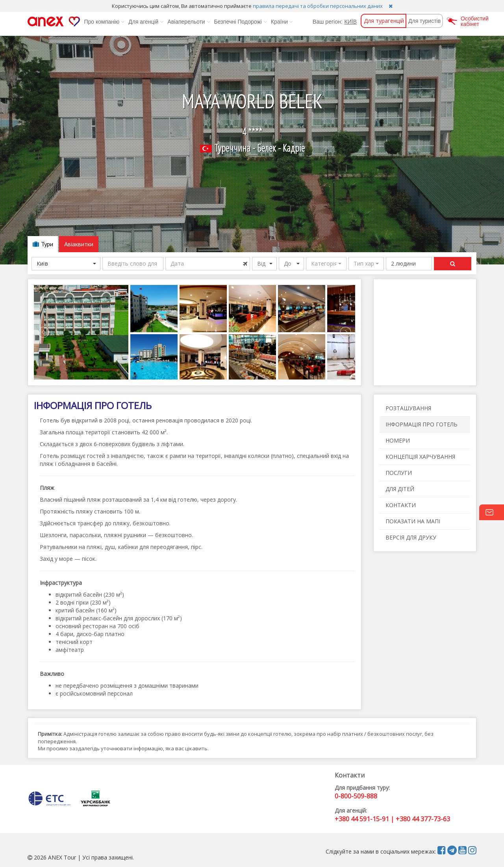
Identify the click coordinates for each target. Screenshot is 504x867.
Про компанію (104, 22)
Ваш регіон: (327, 22)
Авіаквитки (79, 244)
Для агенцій (146, 22)
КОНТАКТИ (401, 505)
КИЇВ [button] (351, 22)
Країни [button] (282, 22)
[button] (326, 264)
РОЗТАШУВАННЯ (408, 408)
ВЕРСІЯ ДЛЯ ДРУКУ (411, 537)
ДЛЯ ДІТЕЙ (400, 489)
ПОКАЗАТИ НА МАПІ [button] (413, 521)
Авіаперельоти (189, 22)
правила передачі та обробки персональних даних (318, 6)
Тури (43, 244)
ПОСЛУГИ (399, 473)
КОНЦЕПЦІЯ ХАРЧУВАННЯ (420, 457)
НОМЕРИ (398, 440)
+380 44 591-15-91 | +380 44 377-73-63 (392, 819)
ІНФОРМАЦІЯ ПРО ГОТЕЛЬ (422, 424)
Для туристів (424, 21)
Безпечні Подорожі (241, 22)
